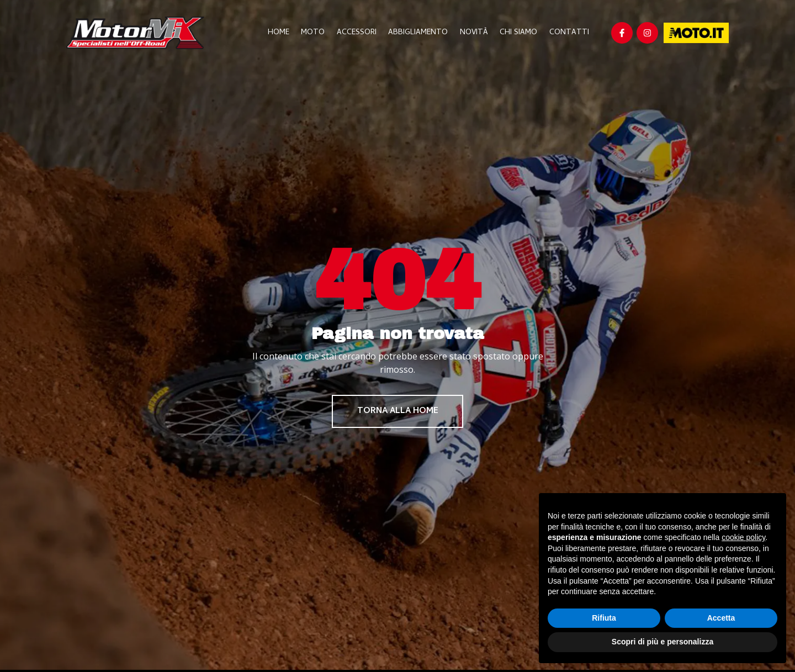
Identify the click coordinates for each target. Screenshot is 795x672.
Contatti (569, 33)
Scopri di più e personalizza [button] (662, 642)
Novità (476, 33)
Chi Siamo (520, 33)
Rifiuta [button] (604, 618)
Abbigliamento (421, 33)
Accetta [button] (721, 618)
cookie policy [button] (743, 537)
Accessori (360, 33)
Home (283, 33)
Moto (317, 33)
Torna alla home (398, 412)
